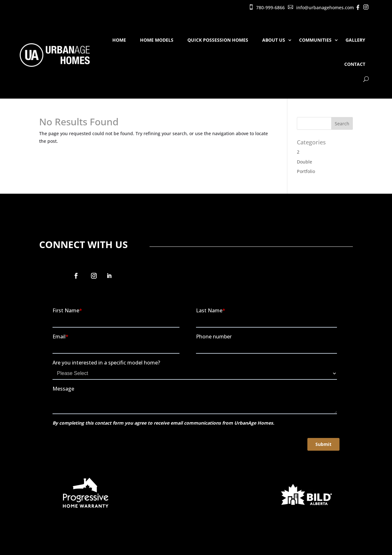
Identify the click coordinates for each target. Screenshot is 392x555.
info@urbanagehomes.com (325, 7)
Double (304, 162)
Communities (315, 40)
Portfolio (306, 171)
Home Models (157, 40)
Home (119, 40)
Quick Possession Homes (218, 40)
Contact (355, 64)
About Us (274, 40)
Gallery (355, 40)
